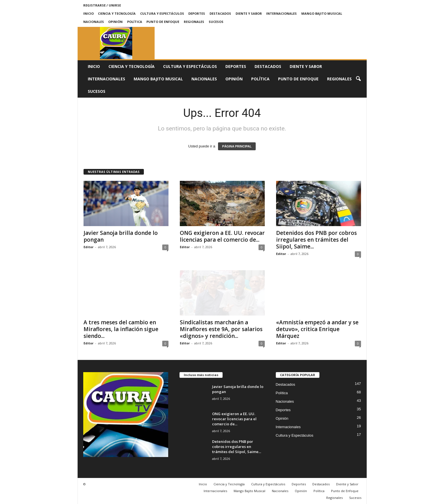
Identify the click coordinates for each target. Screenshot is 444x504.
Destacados (220, 13)
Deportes (197, 13)
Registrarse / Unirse (102, 5)
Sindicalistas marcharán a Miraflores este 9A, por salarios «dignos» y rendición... (221, 329)
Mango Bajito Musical (322, 13)
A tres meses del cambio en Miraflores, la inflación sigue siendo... (121, 329)
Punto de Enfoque (163, 22)
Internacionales (281, 13)
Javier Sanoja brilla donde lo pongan (121, 236)
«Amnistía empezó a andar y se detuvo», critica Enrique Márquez (317, 329)
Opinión (115, 22)
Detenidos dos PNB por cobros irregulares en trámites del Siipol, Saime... (316, 240)
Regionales (194, 22)
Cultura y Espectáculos (162, 13)
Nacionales (94, 22)
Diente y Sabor (249, 13)
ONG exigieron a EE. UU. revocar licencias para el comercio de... (222, 236)
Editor (88, 247)
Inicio (88, 13)
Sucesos (216, 22)
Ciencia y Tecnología (117, 13)
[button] (358, 79)
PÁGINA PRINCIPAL (237, 146)
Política (135, 22)
